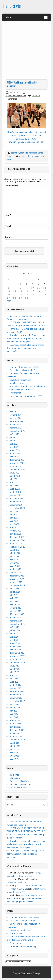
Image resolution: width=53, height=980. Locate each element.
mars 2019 (15, 605)
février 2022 (15, 492)
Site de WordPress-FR (20, 788)
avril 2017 (14, 678)
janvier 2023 (16, 457)
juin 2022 (14, 479)
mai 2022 (14, 482)
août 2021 (14, 511)
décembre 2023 (17, 421)
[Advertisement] (26, 50)
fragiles (31, 156)
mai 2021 (14, 521)
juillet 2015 (15, 746)
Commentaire (12, 186)
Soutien (11, 156)
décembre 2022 (17, 460)
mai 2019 (14, 598)
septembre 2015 (17, 740)
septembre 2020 (17, 547)
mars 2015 (15, 759)
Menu (8, 17)
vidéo (10, 159)
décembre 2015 (17, 730)
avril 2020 (14, 563)
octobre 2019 (16, 582)
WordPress (25, 973)
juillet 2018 (15, 630)
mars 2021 (15, 527)
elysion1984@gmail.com (16, 96)
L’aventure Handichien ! (20, 380)
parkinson (39, 156)
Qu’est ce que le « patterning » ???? (26, 396)
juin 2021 (14, 518)
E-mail (8, 226)
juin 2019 (14, 595)
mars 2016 (15, 720)
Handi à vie (12, 6)
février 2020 (15, 569)
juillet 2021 (15, 515)
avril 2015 (14, 756)
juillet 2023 (15, 437)
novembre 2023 (17, 424)
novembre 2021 (17, 502)
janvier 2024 (16, 418)
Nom (8, 215)
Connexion (15, 778)
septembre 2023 (17, 431)
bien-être (24, 153)
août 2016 (14, 704)
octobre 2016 (16, 698)
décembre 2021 (17, 498)
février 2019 (15, 608)
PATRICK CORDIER (19, 889)
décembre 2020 (17, 537)
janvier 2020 (16, 572)
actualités (15, 153)
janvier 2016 (16, 727)
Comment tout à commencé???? (24, 367)
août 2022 (14, 473)
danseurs (23, 156)
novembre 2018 (17, 617)
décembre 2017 (17, 653)
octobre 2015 (16, 736)
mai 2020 (14, 560)
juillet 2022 (15, 476)
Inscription (14, 775)
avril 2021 (14, 524)
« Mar (8, 301)
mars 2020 (15, 566)
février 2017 (15, 685)
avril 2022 (14, 485)
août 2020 (14, 550)
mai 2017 (14, 675)
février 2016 (15, 724)
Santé (40, 153)
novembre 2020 (17, 540)
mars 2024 (15, 412)
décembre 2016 (17, 691)
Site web (9, 237)
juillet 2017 (15, 669)
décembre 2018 (17, 614)
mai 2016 (14, 714)
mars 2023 (15, 450)
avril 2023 (14, 447)
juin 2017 (14, 672)
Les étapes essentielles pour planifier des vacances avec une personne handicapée (25, 348)
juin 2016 (14, 711)
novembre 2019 (17, 579)
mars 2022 (15, 489)
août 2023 (14, 434)
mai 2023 (14, 444)
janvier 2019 (16, 611)
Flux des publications (19, 781)
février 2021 (15, 531)
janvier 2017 (16, 688)
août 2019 (14, 588)
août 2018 (14, 627)
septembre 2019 (17, 585)
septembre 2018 (17, 624)
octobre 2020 (16, 543)
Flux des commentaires (20, 784)
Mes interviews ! (17, 383)
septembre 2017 (17, 662)
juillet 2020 (15, 553)
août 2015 (14, 743)
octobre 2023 (16, 428)
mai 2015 (14, 753)
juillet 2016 (15, 707)
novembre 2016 (17, 695)
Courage (36, 973)
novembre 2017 (17, 656)
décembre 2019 (17, 576)
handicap (33, 153)
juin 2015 (14, 749)
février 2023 (15, 453)
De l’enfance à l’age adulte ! (22, 370)
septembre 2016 (17, 701)
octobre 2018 (16, 621)
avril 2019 (14, 601)
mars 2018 (15, 643)
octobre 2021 (16, 505)
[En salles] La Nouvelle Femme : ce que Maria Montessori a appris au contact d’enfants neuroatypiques (26, 338)
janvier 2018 (16, 650)
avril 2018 (14, 640)
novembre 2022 (17, 463)
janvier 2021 (16, 534)
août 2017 (14, 666)
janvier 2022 (16, 495)
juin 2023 (14, 440)
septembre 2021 (17, 508)
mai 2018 (14, 637)
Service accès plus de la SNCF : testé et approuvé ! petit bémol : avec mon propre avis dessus (25, 898)
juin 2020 (14, 556)
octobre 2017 (16, 659)
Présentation (15, 393)
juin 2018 (14, 633)
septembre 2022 (17, 470)
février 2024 (15, 415)
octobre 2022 (16, 466)
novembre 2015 (17, 733)
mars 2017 (15, 682)
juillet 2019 (15, 592)
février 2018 (15, 646)
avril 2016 (14, 717)
